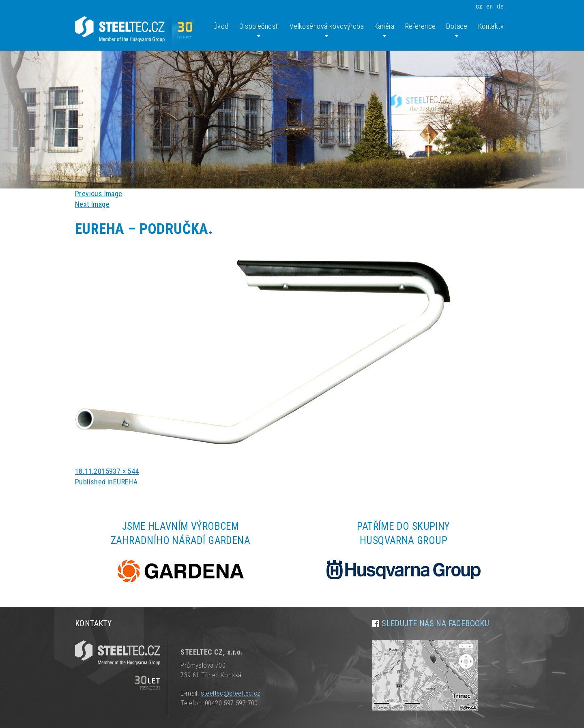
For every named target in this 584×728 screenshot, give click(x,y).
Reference (421, 26)
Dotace (457, 31)
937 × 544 (124, 471)
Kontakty (491, 26)
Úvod (221, 26)
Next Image (92, 204)
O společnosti (259, 31)
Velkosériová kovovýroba (327, 31)
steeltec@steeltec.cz (231, 693)
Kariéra (384, 31)
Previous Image (99, 194)
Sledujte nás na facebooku (435, 623)
